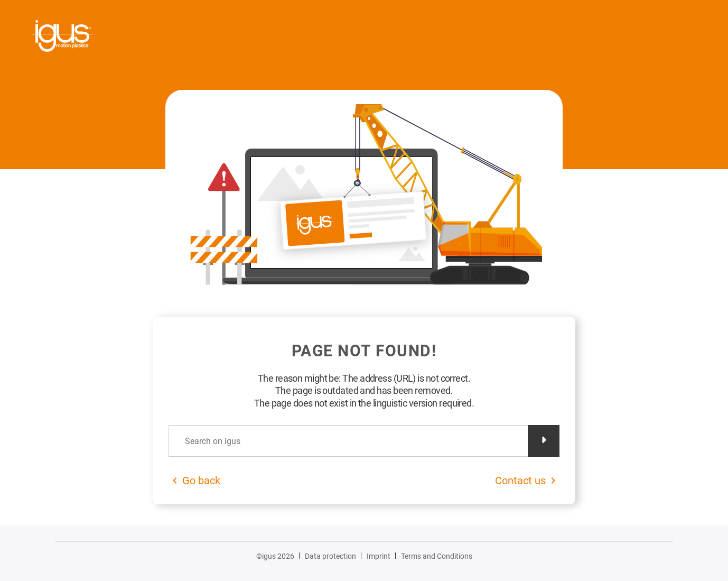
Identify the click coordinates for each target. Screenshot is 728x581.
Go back (201, 481)
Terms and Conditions (437, 556)
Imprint (379, 556)
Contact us (520, 481)
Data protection (330, 556)
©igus (275, 556)
